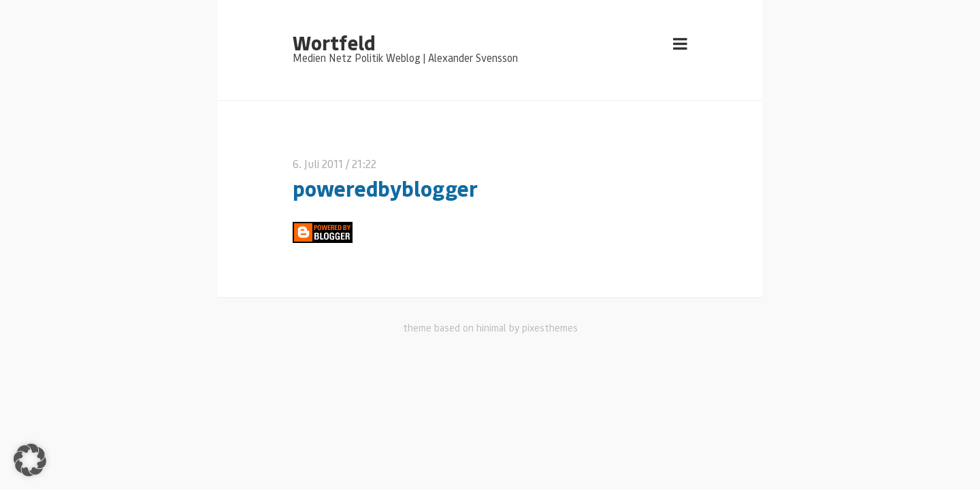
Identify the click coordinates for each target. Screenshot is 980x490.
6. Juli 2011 (318, 164)
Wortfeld (334, 42)
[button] (30, 460)
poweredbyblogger (385, 188)
